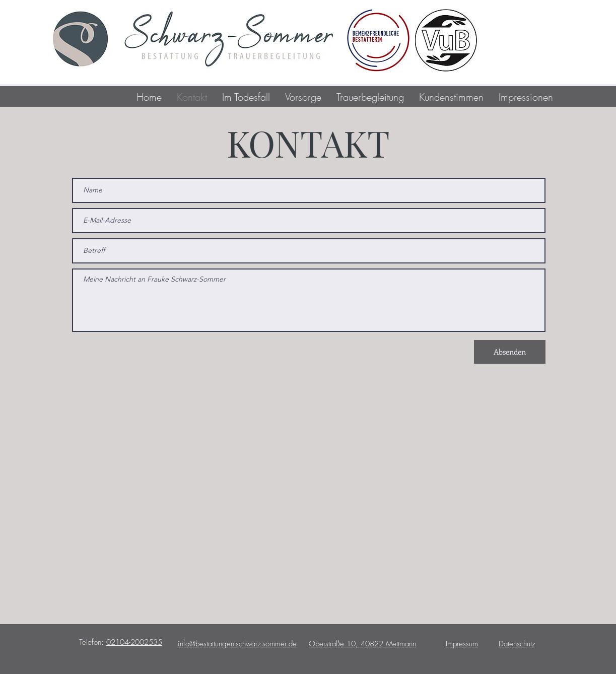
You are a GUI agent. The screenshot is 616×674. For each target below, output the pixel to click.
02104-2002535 (134, 642)
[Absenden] (510, 352)
